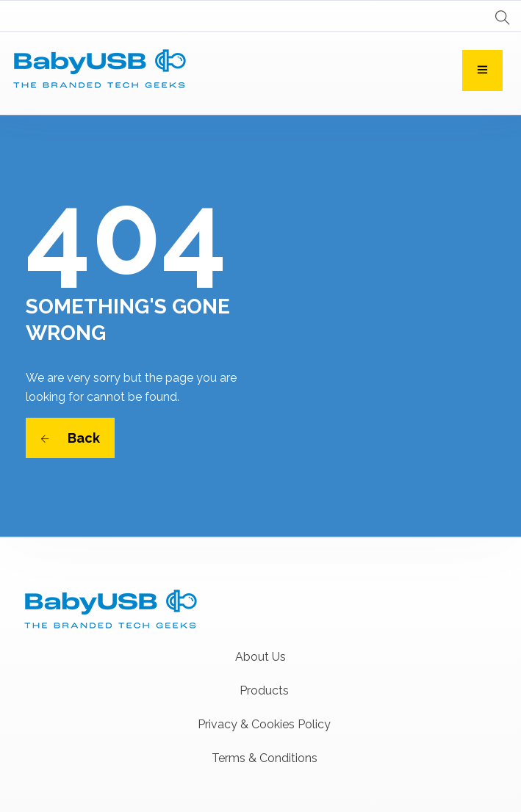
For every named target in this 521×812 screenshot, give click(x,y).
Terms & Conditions (265, 758)
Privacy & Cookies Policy (264, 724)
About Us (260, 657)
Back (70, 438)
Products (264, 690)
